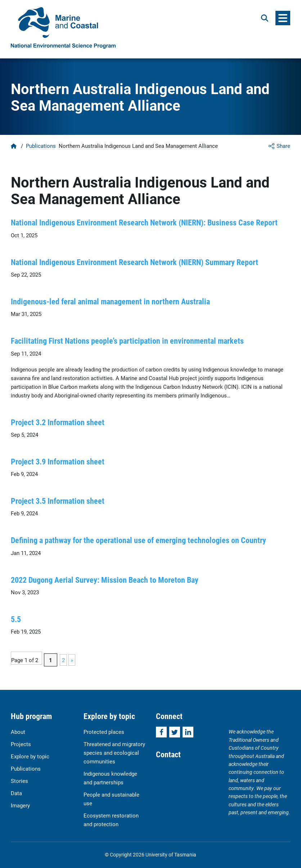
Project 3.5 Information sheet (58, 501)
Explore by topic (30, 756)
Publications (41, 146)
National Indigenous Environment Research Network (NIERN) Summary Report (134, 262)
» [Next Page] (72, 660)
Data (16, 793)
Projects (21, 744)
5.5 (16, 619)
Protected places (104, 732)
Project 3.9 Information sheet (58, 461)
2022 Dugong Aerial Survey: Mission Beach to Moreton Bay (105, 580)
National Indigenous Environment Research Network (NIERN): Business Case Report (144, 222)
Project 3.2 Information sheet (58, 422)
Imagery (20, 805)
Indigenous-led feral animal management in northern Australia (110, 301)
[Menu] (283, 18)
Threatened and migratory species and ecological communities (114, 753)
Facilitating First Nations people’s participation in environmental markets (127, 341)
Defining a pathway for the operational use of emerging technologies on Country (138, 540)
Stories (19, 781)
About (18, 732)
